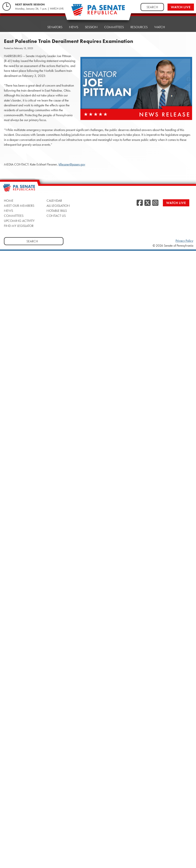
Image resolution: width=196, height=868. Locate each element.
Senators (55, 25)
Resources (139, 21)
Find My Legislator (19, 226)
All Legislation (58, 206)
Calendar (54, 200)
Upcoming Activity (19, 221)
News (74, 24)
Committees (114, 22)
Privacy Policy (184, 241)
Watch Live (181, 7)
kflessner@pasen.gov (72, 164)
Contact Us (56, 216)
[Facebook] (140, 203)
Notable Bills (57, 211)
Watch (160, 20)
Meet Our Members (19, 206)
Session (91, 23)
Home (36, 26)
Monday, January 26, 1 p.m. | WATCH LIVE (39, 9)
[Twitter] (148, 203)
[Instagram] (155, 203)
